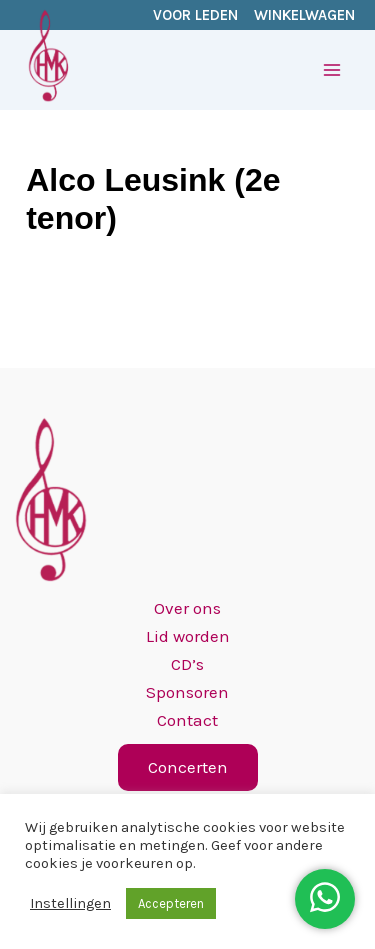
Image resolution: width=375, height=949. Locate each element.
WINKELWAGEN (304, 15)
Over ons (187, 608)
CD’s (187, 664)
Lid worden (188, 636)
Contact (187, 720)
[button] (188, 767)
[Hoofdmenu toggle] (333, 70)
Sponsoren (187, 692)
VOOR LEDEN (195, 15)
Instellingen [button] (70, 903)
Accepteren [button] (171, 903)
